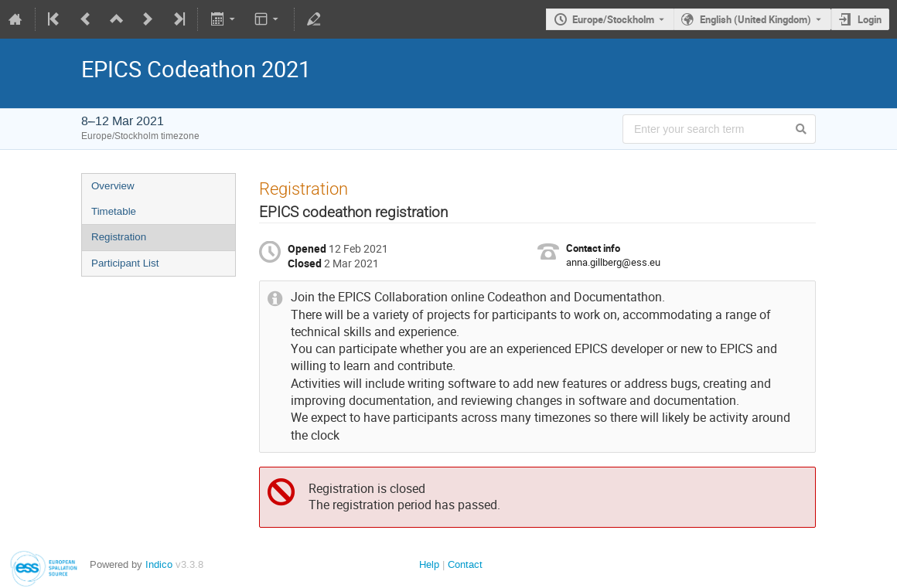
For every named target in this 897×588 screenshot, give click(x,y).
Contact (465, 564)
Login (870, 19)
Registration (119, 237)
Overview (113, 186)
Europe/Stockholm (613, 19)
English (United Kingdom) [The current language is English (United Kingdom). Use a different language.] (755, 19)
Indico (159, 564)
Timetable (114, 211)
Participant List (125, 263)
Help (429, 564)
